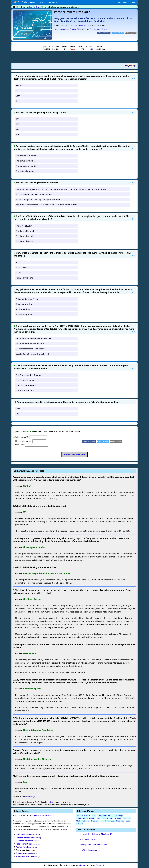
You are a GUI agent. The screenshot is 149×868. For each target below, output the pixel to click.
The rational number (25, 171)
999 (17, 124)
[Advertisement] (74, 57)
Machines (127, 818)
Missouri (118, 818)
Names (92, 818)
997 (17, 129)
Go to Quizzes (88, 839)
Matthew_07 (80, 25)
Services (52, 2)
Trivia (43, 2)
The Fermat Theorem (25, 380)
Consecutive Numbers (26, 838)
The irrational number (26, 156)
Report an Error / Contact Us (93, 865)
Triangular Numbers (25, 856)
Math (94, 815)
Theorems (95, 821)
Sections (33, 2)
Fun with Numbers (42, 815)
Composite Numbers (25, 834)
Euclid (19, 262)
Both (18, 96)
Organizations (82, 818)
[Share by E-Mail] (131, 33)
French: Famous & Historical (113, 821)
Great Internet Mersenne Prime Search (34, 338)
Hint (134, 79)
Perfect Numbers (24, 847)
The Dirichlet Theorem (26, 385)
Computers (102, 815)
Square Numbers (23, 853)
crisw (51, 802)
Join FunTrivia (35, 7)
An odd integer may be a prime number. (34, 194)
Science (87, 815)
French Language (116, 815)
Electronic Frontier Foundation (30, 344)
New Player (122, 2)
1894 (91, 49)
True (18, 409)
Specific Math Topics (105, 818)
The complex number (26, 161)
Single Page (131, 65)
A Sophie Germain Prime (27, 299)
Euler (18, 273)
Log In (133, 2)
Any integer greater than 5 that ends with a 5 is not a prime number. (47, 205)
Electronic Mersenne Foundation (31, 349)
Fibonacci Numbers (25, 841)
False (18, 414)
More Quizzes (94, 845)
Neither (19, 85)
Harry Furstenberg (24, 278)
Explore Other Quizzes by (96, 834)
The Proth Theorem (25, 390)
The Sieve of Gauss (24, 241)
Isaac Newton (22, 267)
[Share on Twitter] (118, 33)
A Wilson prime (23, 309)
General (79, 815)
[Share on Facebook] (104, 33)
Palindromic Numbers (26, 844)
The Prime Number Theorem (29, 375)
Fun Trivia (20, 2)
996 (17, 119)
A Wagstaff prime (24, 314)
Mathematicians (83, 821)
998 (17, 134)
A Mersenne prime (24, 304)
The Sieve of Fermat (25, 231)
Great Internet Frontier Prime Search (33, 354)
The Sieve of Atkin (24, 226)
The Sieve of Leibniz (25, 236)
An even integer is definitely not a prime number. (38, 199)
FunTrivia (88, 850)
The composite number (27, 166)
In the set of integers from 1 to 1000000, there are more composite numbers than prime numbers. (61, 189)
